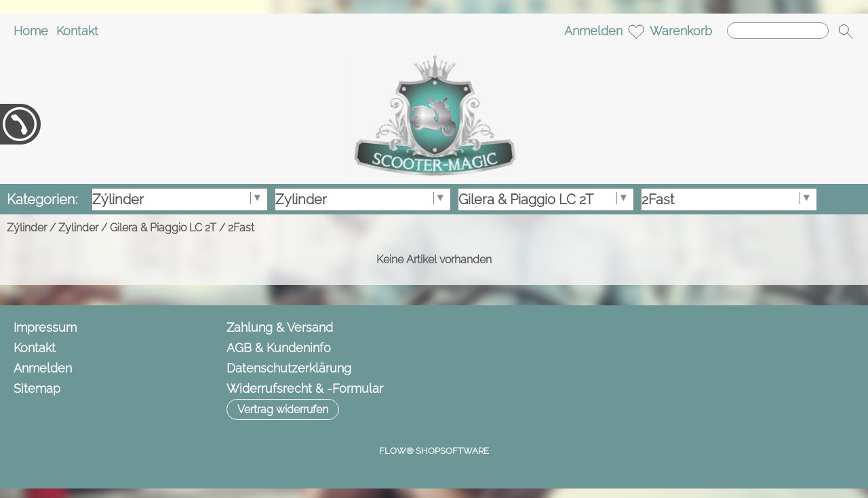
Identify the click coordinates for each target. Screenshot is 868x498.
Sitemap (37, 388)
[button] (846, 31)
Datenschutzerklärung (289, 368)
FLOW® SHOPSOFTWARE (434, 451)
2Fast (241, 228)
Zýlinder (27, 228)
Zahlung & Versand (280, 327)
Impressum (45, 327)
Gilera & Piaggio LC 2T (163, 228)
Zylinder (78, 228)
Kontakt (77, 31)
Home (31, 31)
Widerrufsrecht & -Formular (305, 388)
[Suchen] (778, 31)
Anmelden (593, 31)
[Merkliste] (636, 31)
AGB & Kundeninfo (279, 348)
